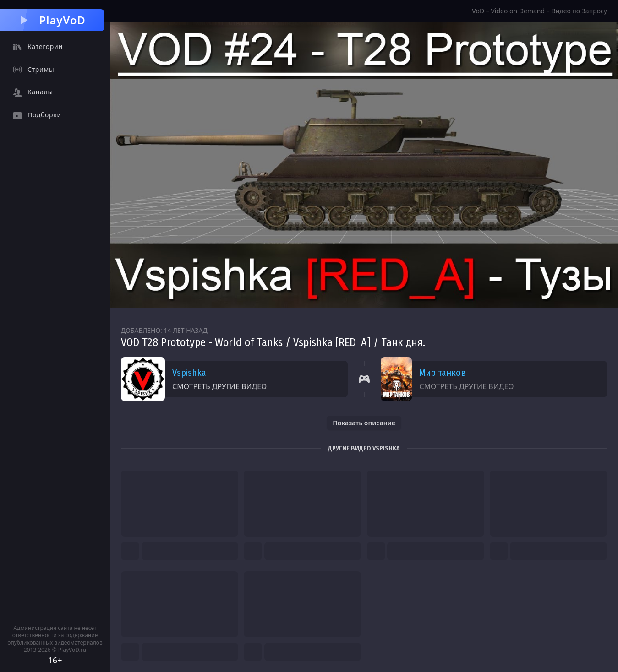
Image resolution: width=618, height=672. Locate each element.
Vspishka (189, 373)
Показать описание (364, 423)
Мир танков (443, 373)
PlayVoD (52, 20)
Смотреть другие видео (219, 386)
